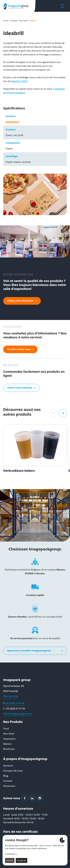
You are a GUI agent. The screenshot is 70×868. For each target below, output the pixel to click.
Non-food (23, 21)
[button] (54, 413)
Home (6, 21)
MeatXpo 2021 (19, 81)
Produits (14, 21)
